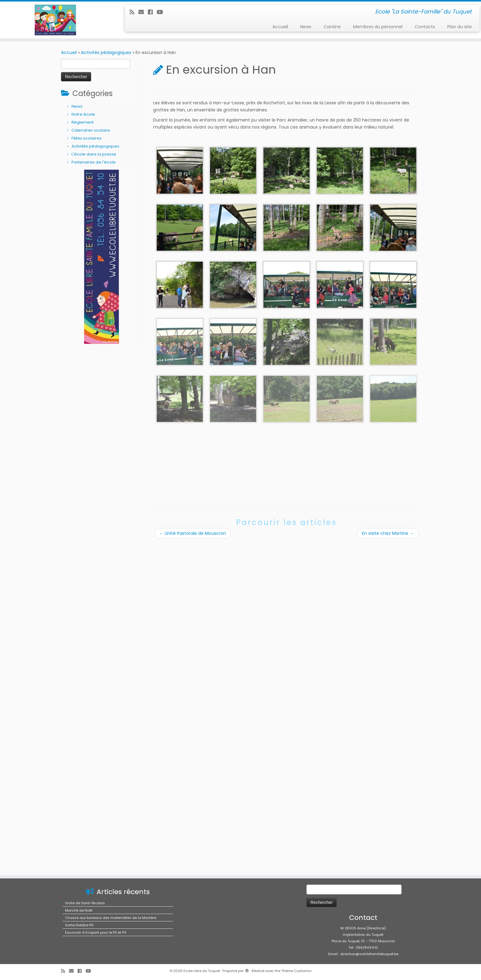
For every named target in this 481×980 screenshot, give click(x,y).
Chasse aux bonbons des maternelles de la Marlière (111, 965)
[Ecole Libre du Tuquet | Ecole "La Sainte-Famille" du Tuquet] (56, 20)
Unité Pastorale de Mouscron (193, 533)
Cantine (332, 27)
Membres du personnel (378, 27)
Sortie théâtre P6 (79, 972)
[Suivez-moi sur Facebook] (152, 12)
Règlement (83, 122)
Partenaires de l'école (94, 162)
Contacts (425, 27)
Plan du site (460, 27)
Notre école (83, 114)
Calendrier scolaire (91, 130)
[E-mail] (143, 12)
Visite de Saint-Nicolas (85, 950)
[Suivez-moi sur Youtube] (162, 12)
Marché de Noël (79, 958)
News (306, 27)
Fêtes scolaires (87, 138)
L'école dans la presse (94, 154)
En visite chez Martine (388, 533)
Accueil (280, 27)
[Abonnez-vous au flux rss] (134, 12)
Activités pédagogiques (106, 52)
